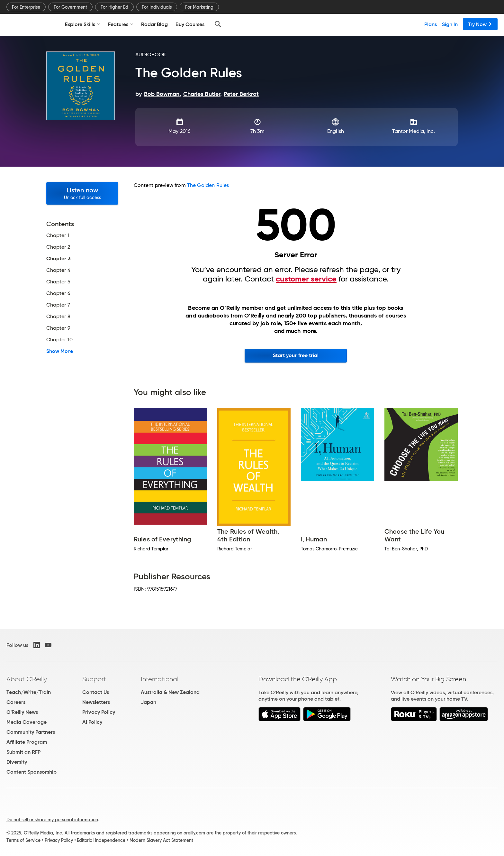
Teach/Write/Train (29, 692)
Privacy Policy (99, 712)
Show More (60, 351)
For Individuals (157, 7)
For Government (70, 7)
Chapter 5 (58, 282)
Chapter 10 (59, 340)
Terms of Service (23, 840)
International (160, 679)
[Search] (218, 24)
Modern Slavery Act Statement (161, 840)
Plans (431, 24)
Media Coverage (27, 722)
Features (121, 24)
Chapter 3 (59, 259)
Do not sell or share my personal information (52, 820)
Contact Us (96, 692)
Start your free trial (296, 355)
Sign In (450, 24)
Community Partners (31, 732)
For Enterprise (26, 7)
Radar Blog (154, 24)
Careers (16, 702)
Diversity (17, 762)
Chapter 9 (58, 328)
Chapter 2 (58, 247)
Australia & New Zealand (170, 692)
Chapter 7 (58, 305)
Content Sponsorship (32, 772)
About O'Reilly (27, 679)
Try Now (480, 24)
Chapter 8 (58, 317)
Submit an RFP (23, 752)
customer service (306, 279)
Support (94, 679)
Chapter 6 (58, 293)
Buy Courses (190, 24)
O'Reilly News (22, 712)
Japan (148, 702)
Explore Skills (83, 24)
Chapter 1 (58, 235)
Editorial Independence (101, 840)
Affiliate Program (27, 742)
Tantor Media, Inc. (414, 131)
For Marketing (199, 7)
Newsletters (96, 702)
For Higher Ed (114, 7)
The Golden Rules (208, 185)
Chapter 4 (58, 270)
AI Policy (92, 722)
